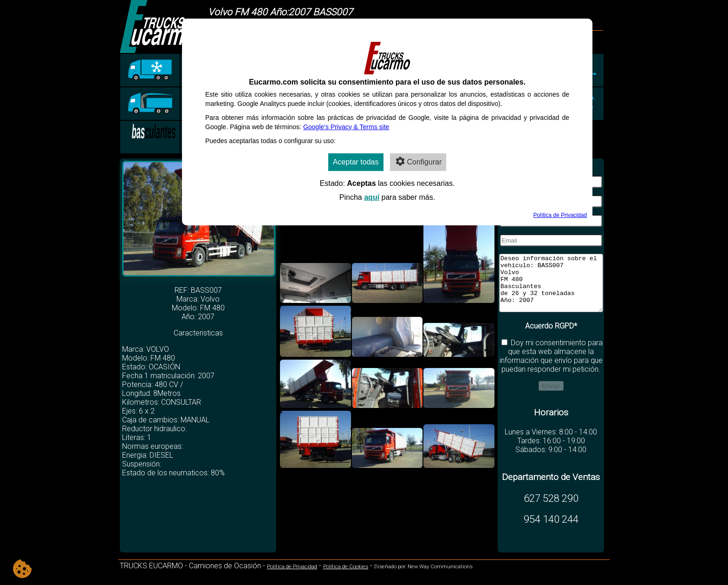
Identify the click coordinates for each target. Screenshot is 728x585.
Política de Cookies (346, 578)
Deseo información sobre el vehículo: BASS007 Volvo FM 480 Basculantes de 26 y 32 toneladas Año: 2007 (551, 289)
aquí (372, 197)
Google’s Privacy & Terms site (346, 127)
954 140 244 (551, 530)
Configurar (418, 161)
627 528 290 (551, 509)
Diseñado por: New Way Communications (423, 578)
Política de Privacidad (292, 578)
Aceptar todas (356, 162)
